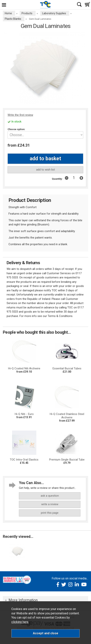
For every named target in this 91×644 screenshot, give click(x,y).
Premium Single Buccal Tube (67, 460)
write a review (50, 504)
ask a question (50, 496)
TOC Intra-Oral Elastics (24, 460)
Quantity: (57, 179)
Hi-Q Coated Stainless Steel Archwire (67, 416)
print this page (50, 513)
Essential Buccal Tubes (67, 368)
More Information (23, 600)
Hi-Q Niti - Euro (24, 414)
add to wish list (45, 170)
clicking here (20, 622)
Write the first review (20, 115)
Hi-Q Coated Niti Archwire (24, 368)
